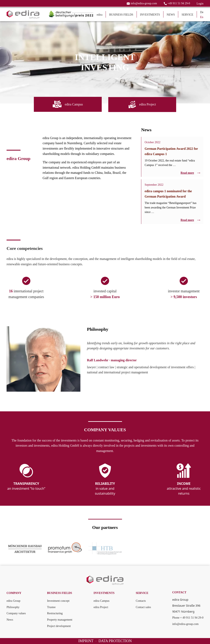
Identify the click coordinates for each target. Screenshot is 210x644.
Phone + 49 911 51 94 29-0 (188, 617)
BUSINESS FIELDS (121, 15)
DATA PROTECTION (115, 641)
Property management (60, 619)
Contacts (141, 601)
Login (200, 4)
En (202, 17)
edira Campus (101, 601)
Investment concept (58, 601)
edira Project (101, 607)
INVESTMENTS (150, 15)
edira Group (13, 601)
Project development (59, 626)
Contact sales (143, 607)
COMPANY (14, 593)
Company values (16, 613)
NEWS (171, 15)
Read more (190, 173)
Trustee (51, 607)
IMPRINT (86, 641)
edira (99, 15)
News (10, 619)
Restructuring (55, 613)
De (202, 12)
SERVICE (187, 15)
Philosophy (13, 607)
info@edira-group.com (185, 624)
